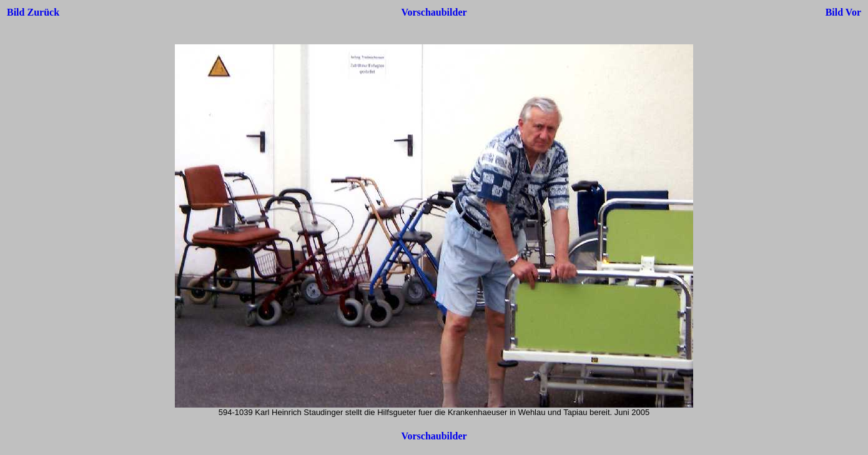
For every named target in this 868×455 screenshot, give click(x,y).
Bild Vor (843, 12)
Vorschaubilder (434, 12)
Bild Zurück (33, 12)
